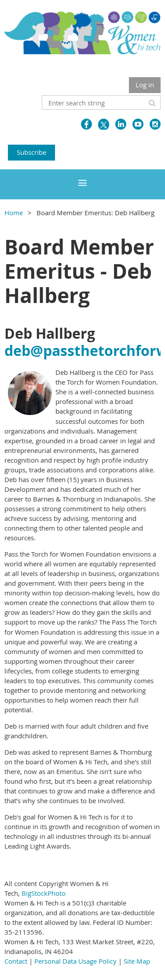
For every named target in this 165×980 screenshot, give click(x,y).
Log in (145, 85)
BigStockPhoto (44, 893)
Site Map (137, 961)
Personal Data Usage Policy (75, 961)
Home (14, 213)
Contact (16, 961)
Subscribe (31, 152)
